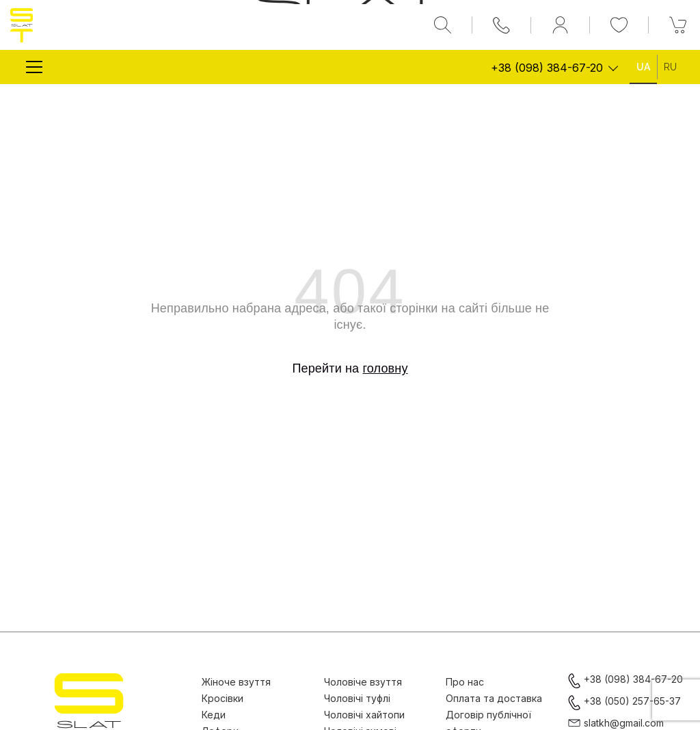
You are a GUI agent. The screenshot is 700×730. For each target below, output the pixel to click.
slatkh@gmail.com (624, 723)
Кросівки (223, 698)
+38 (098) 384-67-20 (547, 68)
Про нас (465, 682)
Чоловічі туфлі (357, 698)
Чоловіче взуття (363, 682)
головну (385, 368)
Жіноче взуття (236, 682)
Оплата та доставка (494, 698)
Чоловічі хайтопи (364, 715)
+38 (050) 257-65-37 (632, 701)
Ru (670, 67)
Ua (643, 67)
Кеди (214, 715)
